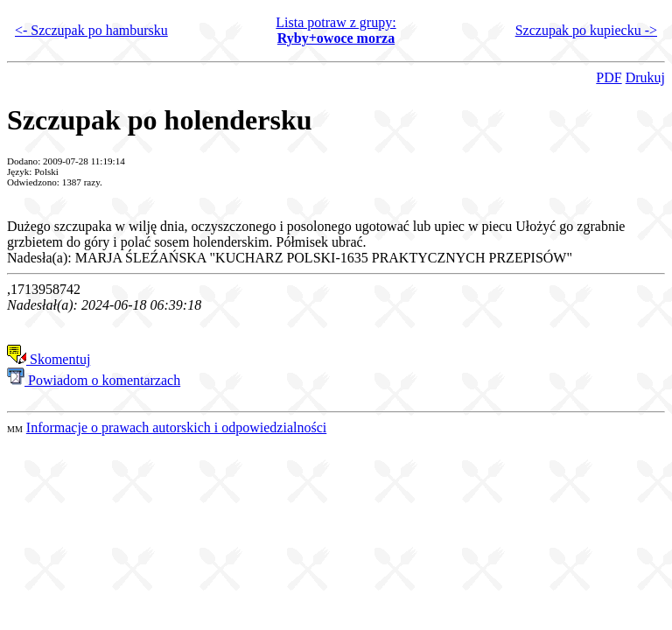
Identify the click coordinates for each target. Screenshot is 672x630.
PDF (609, 77)
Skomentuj (49, 359)
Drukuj (645, 77)
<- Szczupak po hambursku (91, 30)
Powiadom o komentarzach (94, 380)
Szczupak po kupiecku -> (586, 30)
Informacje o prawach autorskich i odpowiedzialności (176, 427)
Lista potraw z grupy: (336, 30)
